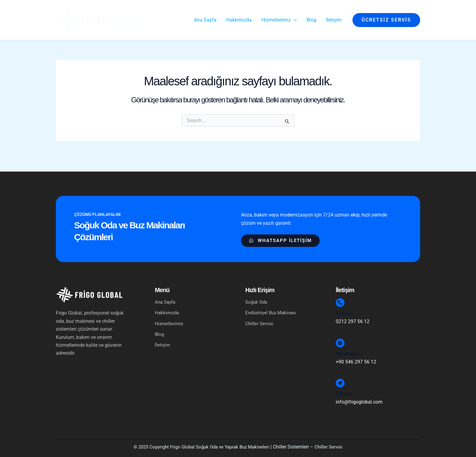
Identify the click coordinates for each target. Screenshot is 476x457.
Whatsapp (347, 351)
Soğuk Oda (257, 293)
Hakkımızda (168, 304)
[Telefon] (342, 295)
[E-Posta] (342, 381)
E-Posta (344, 394)
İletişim (163, 336)
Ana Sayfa (166, 293)
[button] (386, 20)
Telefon (344, 307)
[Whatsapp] (342, 338)
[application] (294, 20)
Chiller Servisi (260, 314)
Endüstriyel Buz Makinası (272, 304)
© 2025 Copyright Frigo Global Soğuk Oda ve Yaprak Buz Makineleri (201, 447)
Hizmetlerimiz (173, 315)
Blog (160, 325)
